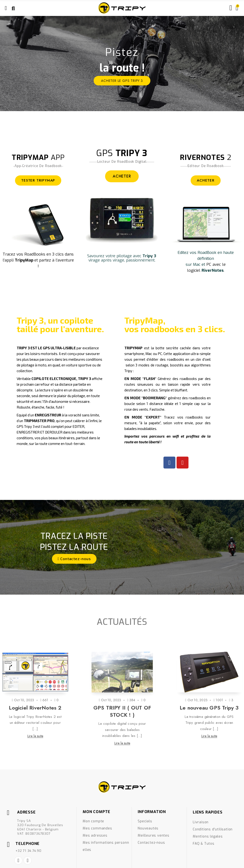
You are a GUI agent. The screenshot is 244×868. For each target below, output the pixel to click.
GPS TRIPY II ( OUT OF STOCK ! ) (122, 711)
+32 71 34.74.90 (28, 851)
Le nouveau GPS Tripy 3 (209, 708)
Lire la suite (35, 736)
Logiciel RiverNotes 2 (35, 708)
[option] (122, 64)
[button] (74, 559)
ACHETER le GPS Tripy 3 (122, 81)
